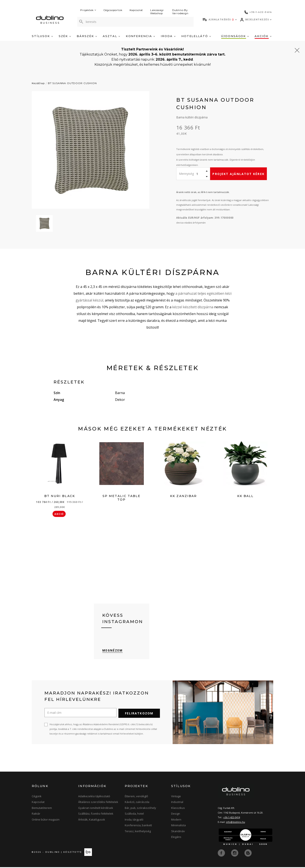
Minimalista (178, 826)
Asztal (111, 36)
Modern (176, 821)
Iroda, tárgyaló (134, 821)
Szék (65, 36)
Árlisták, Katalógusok (92, 821)
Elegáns (176, 838)
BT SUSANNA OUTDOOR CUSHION (72, 83)
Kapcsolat (136, 10)
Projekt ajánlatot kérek (238, 174)
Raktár (36, 815)
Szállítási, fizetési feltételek (96, 815)
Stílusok (42, 36)
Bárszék (87, 36)
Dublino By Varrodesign (180, 12)
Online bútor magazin (46, 821)
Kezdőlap (38, 83)
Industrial (177, 803)
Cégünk (37, 797)
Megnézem (113, 652)
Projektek (88, 10)
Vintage (176, 797)
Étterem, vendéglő (136, 797)
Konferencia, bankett (138, 826)
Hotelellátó (196, 36)
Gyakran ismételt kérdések (96, 809)
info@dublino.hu (236, 823)
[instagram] (235, 854)
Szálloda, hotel (134, 815)
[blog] (248, 854)
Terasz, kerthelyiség (138, 832)
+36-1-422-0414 (232, 819)
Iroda (168, 36)
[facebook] (222, 854)
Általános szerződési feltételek (98, 803)
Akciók (263, 36)
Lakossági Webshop (157, 12)
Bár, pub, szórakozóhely (140, 809)
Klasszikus (178, 809)
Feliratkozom (139, 715)
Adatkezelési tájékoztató (94, 797)
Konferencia (140, 36)
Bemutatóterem (42, 809)
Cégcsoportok (113, 10)
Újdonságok (235, 36)
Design (176, 815)
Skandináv (178, 832)
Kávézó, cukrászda (137, 803)
